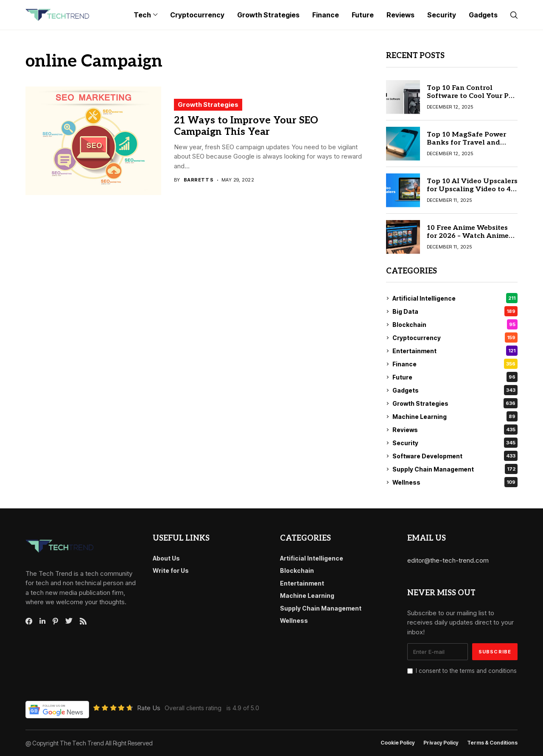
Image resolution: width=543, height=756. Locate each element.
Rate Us (149, 708)
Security (455, 443)
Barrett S (199, 180)
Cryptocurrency (455, 338)
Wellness (455, 482)
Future (455, 377)
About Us (166, 558)
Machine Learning (455, 416)
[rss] (83, 621)
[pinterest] (55, 621)
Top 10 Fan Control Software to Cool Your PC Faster (470, 96)
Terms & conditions (492, 743)
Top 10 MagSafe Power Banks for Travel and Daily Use (466, 143)
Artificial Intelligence (455, 298)
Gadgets (455, 390)
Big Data (455, 311)
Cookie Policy (398, 743)
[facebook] (29, 621)
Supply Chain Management (455, 469)
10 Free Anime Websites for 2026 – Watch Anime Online (468, 236)
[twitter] (69, 621)
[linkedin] (42, 621)
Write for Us (171, 570)
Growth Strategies (208, 105)
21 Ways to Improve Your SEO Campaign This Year (246, 126)
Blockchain (455, 324)
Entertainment (455, 351)
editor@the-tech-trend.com (448, 560)
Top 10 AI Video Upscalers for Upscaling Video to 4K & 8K (472, 189)
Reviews (455, 430)
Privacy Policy (441, 743)
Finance (455, 364)
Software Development (455, 456)
